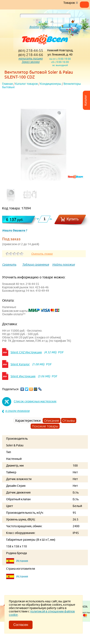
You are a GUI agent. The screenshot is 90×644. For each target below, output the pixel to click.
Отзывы (69, 420)
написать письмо (31, 59)
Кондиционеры (51, 84)
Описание (52, 420)
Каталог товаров (27, 84)
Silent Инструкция (23, 376)
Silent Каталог (20, 364)
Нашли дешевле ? (14, 230)
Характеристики (28, 420)
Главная (7, 84)
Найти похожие (63, 265)
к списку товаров (17, 411)
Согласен (21, 625)
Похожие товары (45, 426)
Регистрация (52, 27)
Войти (34, 27)
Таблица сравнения (36, 265)
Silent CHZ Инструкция (26, 352)
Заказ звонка (31, 62)
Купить (73, 219)
